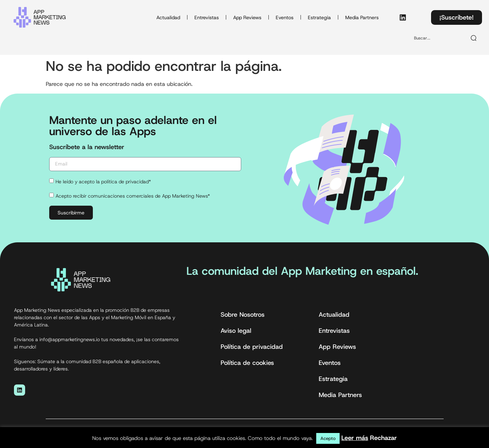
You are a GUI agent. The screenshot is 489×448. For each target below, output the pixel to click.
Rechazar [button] (383, 438)
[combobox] (437, 38)
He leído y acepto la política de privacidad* (103, 182)
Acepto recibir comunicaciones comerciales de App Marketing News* (133, 196)
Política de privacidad (252, 347)
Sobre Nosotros (243, 315)
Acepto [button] (328, 438)
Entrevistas (207, 17)
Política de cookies (247, 363)
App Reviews (247, 17)
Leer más (355, 438)
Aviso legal (236, 331)
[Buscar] (474, 38)
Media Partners (362, 17)
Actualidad (168, 17)
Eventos (285, 17)
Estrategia (319, 17)
